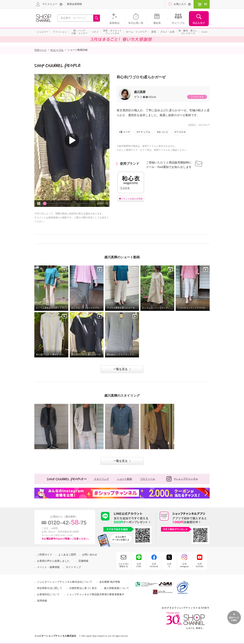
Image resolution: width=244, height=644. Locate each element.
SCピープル (57, 50)
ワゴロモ (181, 132)
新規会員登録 (74, 4)
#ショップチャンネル (182, 479)
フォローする (197, 97)
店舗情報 (83, 561)
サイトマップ (73, 567)
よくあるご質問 (67, 555)
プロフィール (148, 479)
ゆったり (163, 132)
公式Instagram (184, 565)
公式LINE (139, 565)
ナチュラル (144, 132)
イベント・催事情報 (48, 567)
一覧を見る (120, 369)
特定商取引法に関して (50, 588)
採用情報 (42, 601)
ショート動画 (125, 479)
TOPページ (40, 50)
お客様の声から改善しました (53, 561)
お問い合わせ (90, 555)
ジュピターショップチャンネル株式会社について (65, 582)
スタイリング (101, 479)
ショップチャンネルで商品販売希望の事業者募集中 (96, 594)
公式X (169, 565)
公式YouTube (200, 565)
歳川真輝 (140, 92)
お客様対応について (48, 594)
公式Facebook (154, 565)
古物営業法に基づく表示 (83, 588)
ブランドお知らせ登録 (132, 199)
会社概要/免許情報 (110, 582)
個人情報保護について (116, 588)
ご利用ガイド (45, 555)
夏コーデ (125, 132)
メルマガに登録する (124, 565)
